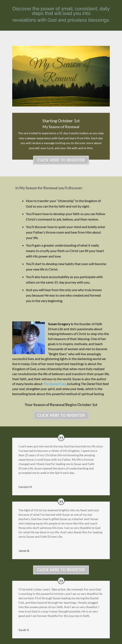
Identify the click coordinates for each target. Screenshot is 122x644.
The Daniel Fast (54, 384)
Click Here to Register (61, 160)
